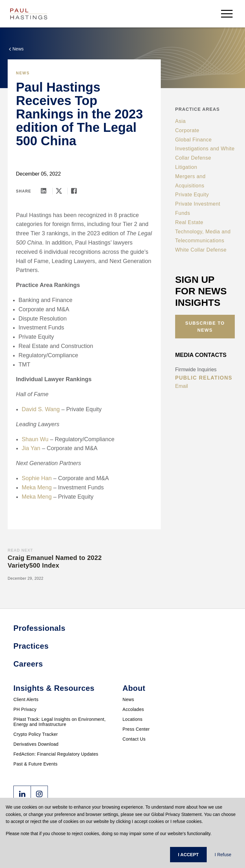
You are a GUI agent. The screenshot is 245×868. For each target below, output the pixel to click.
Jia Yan (31, 448)
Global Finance (193, 140)
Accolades (133, 709)
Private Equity (192, 195)
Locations (133, 719)
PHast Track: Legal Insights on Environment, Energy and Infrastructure (59, 722)
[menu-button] (227, 14)
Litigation (186, 167)
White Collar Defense (201, 250)
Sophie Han (37, 478)
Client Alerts (26, 699)
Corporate (187, 130)
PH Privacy (25, 709)
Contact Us (134, 739)
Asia (180, 121)
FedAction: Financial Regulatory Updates (56, 754)
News (128, 699)
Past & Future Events (35, 764)
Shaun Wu (35, 439)
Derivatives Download (36, 744)
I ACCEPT (188, 855)
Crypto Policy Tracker (36, 734)
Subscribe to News (205, 327)
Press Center (136, 729)
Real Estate (189, 222)
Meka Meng (37, 487)
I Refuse (223, 855)
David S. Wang (41, 409)
